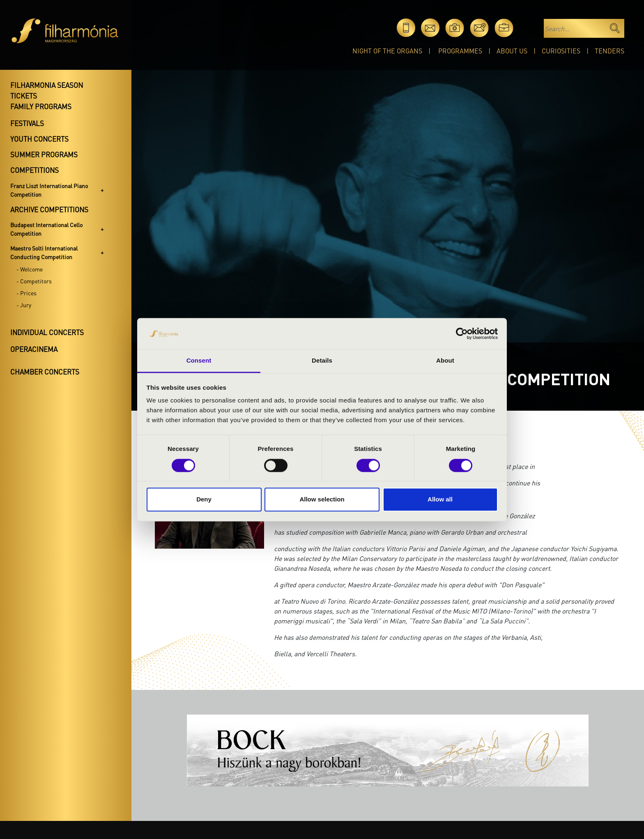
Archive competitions (49, 209)
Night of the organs (387, 51)
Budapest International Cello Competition (46, 229)
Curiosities (561, 51)
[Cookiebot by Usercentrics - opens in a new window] (462, 333)
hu (528, 28)
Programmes (460, 51)
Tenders (609, 51)
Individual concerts (47, 332)
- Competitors (34, 281)
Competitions (34, 170)
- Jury (24, 305)
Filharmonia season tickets (47, 90)
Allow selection (322, 500)
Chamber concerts (45, 372)
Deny (204, 500)
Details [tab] (322, 361)
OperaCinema (34, 349)
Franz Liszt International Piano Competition (49, 190)
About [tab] (445, 361)
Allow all (440, 500)
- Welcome (30, 269)
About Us (512, 51)
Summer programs (44, 154)
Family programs (41, 106)
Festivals (27, 123)
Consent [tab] (199, 361)
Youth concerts (39, 139)
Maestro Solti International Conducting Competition (44, 252)
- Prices (26, 293)
